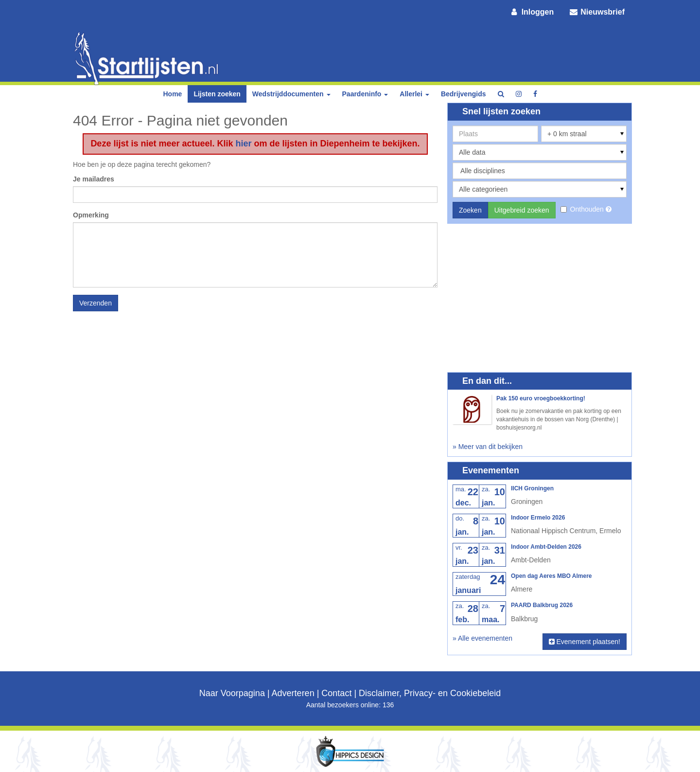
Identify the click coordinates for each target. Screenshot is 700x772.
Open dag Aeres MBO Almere (551, 576)
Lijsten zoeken (217, 94)
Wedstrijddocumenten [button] (291, 94)
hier (244, 144)
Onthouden (583, 209)
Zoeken (470, 210)
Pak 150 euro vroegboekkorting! (541, 398)
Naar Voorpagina (232, 693)
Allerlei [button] (414, 94)
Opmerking (91, 215)
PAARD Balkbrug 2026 (542, 605)
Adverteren (293, 693)
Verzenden (96, 303)
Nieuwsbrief (596, 12)
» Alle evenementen (482, 638)
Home (172, 94)
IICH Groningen (532, 488)
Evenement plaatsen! (585, 642)
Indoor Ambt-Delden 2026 (546, 547)
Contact (336, 693)
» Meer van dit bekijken (488, 447)
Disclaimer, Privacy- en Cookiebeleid (430, 693)
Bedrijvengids (464, 94)
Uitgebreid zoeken (522, 210)
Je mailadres (94, 179)
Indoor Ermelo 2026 (538, 518)
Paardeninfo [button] (365, 94)
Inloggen (532, 12)
